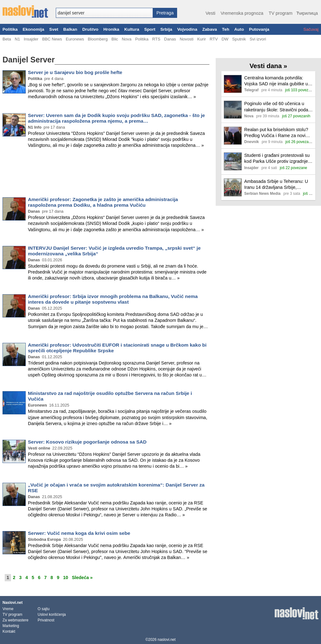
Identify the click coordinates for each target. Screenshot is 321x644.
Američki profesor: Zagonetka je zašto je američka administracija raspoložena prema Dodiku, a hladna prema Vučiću (103, 202)
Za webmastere (16, 620)
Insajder (31, 39)
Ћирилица (307, 13)
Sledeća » (82, 577)
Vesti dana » (268, 66)
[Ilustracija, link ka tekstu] (233, 85)
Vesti (210, 13)
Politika (10, 29)
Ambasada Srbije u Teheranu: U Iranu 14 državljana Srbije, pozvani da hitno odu (276, 185)
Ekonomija (33, 29)
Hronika (111, 29)
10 (66, 577)
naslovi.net (167, 640)
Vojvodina (187, 29)
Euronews (75, 39)
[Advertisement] (106, 174)
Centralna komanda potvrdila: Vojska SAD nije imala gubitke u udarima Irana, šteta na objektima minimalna (278, 81)
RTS (156, 39)
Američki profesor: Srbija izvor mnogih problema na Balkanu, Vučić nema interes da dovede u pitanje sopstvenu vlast (113, 299)
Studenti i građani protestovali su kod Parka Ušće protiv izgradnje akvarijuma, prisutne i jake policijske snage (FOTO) (277, 159)
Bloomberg (98, 39)
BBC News (52, 39)
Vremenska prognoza (242, 13)
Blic (115, 39)
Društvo (90, 29)
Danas (170, 39)
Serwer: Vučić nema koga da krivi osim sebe (79, 533)
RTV (214, 39)
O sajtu (44, 609)
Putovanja (259, 29)
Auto (239, 29)
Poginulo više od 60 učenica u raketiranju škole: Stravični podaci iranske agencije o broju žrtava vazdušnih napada (278, 107)
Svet (54, 29)
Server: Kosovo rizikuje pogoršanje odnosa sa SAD (87, 442)
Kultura (132, 29)
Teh (226, 29)
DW (225, 39)
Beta (7, 39)
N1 (17, 39)
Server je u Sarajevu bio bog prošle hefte (75, 72)
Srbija (166, 29)
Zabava (210, 29)
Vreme (8, 609)
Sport (150, 29)
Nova (127, 39)
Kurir (202, 39)
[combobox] (104, 13)
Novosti (187, 39)
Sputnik (239, 39)
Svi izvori (258, 39)
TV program (281, 13)
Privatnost (46, 620)
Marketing (11, 626)
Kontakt (9, 631)
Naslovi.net (13, 603)
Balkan (70, 29)
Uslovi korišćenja (52, 615)
